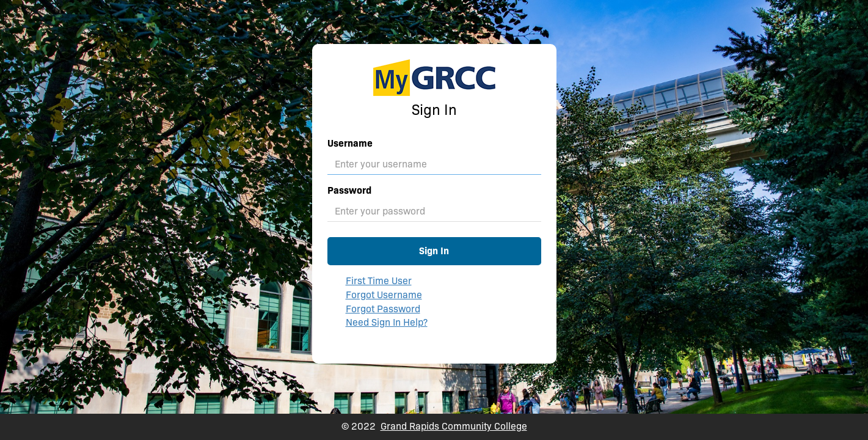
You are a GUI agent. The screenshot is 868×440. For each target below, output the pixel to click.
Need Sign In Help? (387, 322)
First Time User (379, 281)
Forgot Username (384, 295)
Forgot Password (383, 309)
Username (350, 143)
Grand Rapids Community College (454, 426)
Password (349, 190)
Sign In (434, 251)
